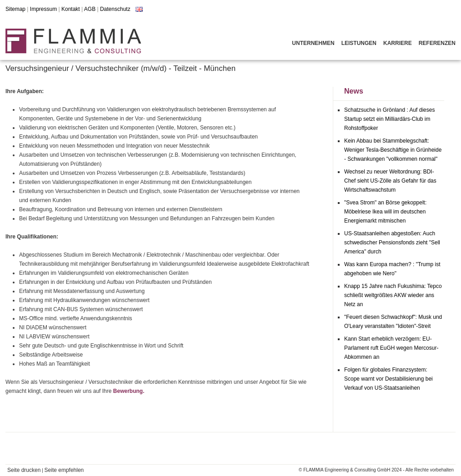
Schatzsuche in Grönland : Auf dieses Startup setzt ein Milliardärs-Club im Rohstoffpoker (389, 119)
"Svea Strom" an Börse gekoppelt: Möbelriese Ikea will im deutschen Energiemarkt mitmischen (385, 212)
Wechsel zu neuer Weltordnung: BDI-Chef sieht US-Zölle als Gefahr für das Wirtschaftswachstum (390, 181)
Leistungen (359, 43)
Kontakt (71, 9)
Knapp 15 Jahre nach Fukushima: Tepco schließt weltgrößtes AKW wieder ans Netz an (393, 295)
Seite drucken (24, 470)
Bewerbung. (129, 391)
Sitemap (15, 9)
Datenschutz (115, 9)
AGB (90, 9)
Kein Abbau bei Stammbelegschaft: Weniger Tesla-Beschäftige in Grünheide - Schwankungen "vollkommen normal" (393, 150)
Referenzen (437, 43)
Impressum (43, 9)
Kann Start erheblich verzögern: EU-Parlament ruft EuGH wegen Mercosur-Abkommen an (391, 348)
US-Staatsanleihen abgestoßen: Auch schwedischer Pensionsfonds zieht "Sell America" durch (392, 243)
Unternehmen (313, 43)
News (354, 91)
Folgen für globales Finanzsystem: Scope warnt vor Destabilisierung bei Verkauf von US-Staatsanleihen (388, 379)
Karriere (398, 43)
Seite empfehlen (64, 470)
